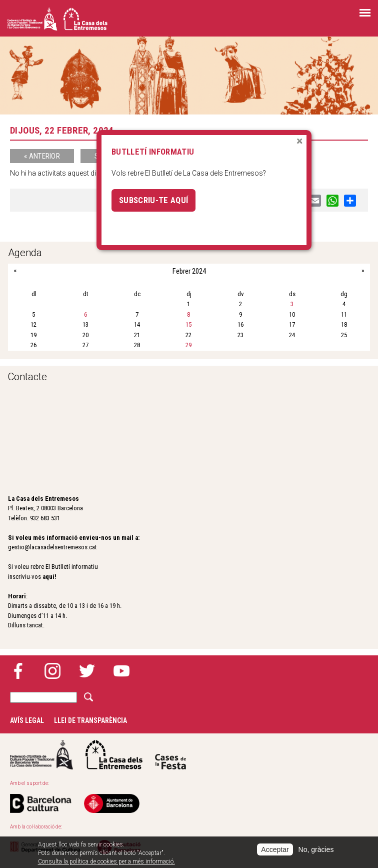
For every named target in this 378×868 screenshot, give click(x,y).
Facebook (18, 671)
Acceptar (275, 849)
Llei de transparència (90, 720)
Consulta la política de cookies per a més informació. (106, 861)
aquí (48, 577)
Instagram (52, 671)
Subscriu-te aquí (153, 200)
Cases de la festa (170, 755)
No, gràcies (316, 849)
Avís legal (27, 720)
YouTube (121, 671)
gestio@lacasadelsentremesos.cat (52, 547)
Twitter (87, 671)
